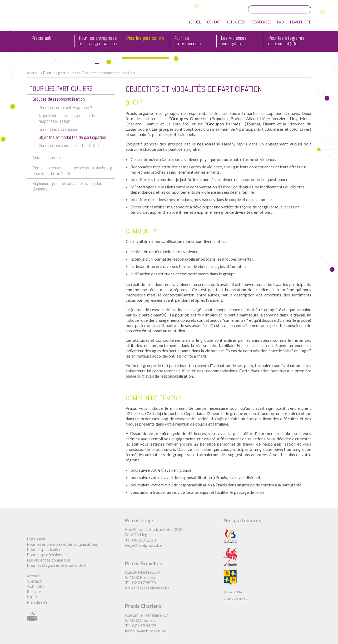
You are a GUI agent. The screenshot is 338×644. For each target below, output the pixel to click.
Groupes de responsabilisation (108, 73)
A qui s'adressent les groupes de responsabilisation (67, 119)
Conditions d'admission (58, 130)
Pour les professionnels (187, 41)
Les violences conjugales (234, 41)
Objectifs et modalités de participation (72, 137)
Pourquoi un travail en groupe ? (65, 108)
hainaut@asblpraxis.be (146, 631)
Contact (214, 22)
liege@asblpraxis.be (143, 545)
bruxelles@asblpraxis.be (147, 588)
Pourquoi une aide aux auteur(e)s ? (69, 146)
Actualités (236, 22)
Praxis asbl (42, 38)
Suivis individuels (47, 158)
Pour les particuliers (145, 38)
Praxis (51, 18)
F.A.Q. (281, 22)
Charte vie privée (235, 599)
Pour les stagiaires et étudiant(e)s (286, 41)
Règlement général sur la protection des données (67, 186)
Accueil (195, 22)
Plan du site (301, 22)
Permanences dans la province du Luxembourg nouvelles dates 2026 (72, 171)
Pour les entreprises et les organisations (98, 41)
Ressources (261, 22)
